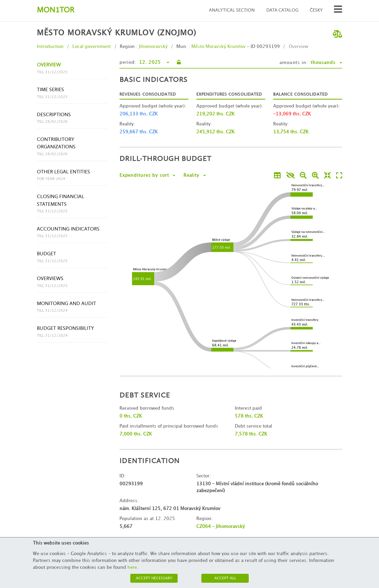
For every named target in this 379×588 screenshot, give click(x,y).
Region (127, 47)
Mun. (182, 47)
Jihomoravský (153, 47)
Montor (56, 10)
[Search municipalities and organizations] (338, 11)
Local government (92, 47)
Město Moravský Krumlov (218, 47)
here (132, 567)
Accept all (225, 578)
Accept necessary (154, 578)
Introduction (50, 47)
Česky (316, 10)
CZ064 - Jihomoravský (221, 527)
